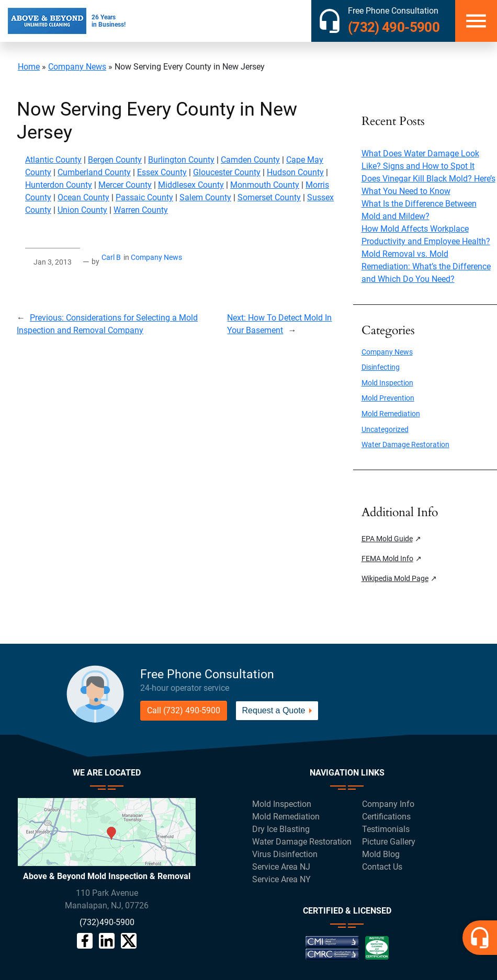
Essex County (162, 172)
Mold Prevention (388, 398)
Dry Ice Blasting (281, 829)
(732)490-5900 (107, 922)
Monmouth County (265, 185)
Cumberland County (94, 172)
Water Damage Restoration (405, 445)
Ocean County (83, 197)
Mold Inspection (387, 383)
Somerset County (269, 197)
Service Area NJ (281, 867)
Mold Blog (381, 854)
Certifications (386, 817)
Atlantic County (53, 160)
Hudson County (295, 172)
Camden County (250, 160)
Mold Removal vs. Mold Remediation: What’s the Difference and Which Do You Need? (426, 266)
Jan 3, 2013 (53, 262)
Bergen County (115, 160)
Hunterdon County (59, 185)
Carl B (111, 258)
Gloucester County (227, 172)
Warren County (141, 210)
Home (29, 67)
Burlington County (181, 160)
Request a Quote (274, 710)
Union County (82, 210)
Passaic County (144, 197)
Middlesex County (191, 185)
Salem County (205, 197)
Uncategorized (385, 430)
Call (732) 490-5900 (184, 710)
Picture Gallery (389, 842)
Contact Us (382, 867)
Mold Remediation (391, 414)
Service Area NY (281, 879)
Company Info (388, 804)
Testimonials (386, 829)
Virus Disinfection (285, 854)
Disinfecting (381, 367)
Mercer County (125, 185)
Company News (77, 67)
